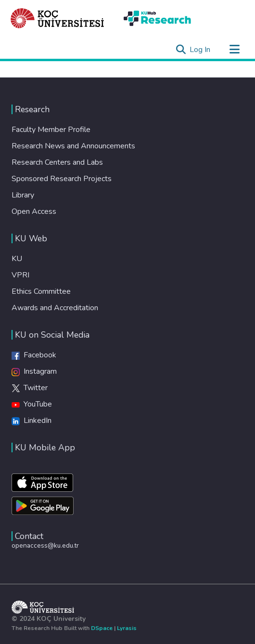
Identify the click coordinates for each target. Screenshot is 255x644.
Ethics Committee (41, 291)
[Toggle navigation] (234, 50)
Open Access (34, 211)
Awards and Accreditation (55, 308)
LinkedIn (32, 421)
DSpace (102, 628)
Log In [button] (200, 50)
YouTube (32, 404)
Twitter (30, 388)
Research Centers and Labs (57, 162)
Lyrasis (127, 628)
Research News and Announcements (73, 146)
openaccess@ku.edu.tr (45, 545)
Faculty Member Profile (51, 130)
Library (23, 195)
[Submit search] (181, 50)
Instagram (34, 371)
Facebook (34, 355)
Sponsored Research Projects (62, 179)
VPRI (20, 275)
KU (17, 259)
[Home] (57, 18)
